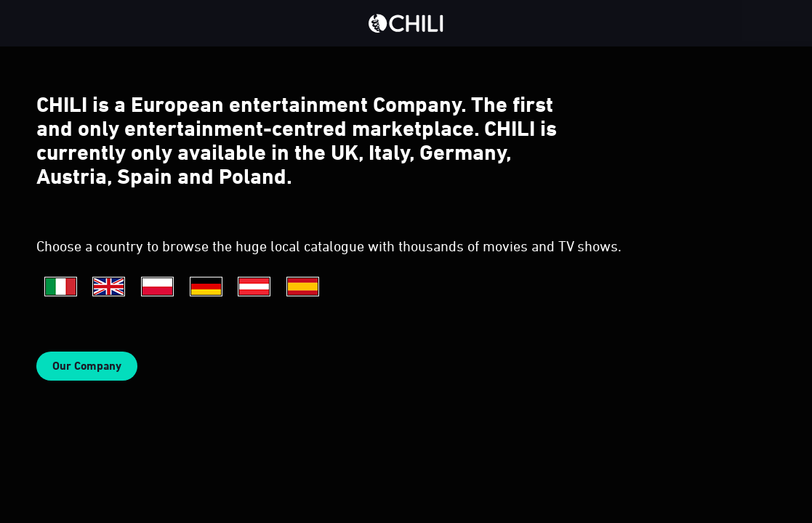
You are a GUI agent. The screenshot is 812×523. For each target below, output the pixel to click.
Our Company (87, 366)
